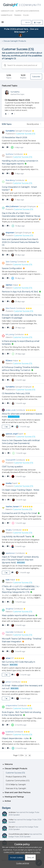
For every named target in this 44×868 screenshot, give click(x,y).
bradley (9, 483)
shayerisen (10, 233)
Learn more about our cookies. (28, 852)
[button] (3, 23)
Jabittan (9, 285)
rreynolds (9, 632)
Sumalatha (15, 92)
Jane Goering (11, 262)
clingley (9, 530)
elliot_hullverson (12, 206)
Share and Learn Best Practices (16, 793)
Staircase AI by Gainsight (16, 788)
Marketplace (7, 15)
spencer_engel (12, 434)
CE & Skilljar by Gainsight (16, 785)
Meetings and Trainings (13, 797)
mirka (11, 820)
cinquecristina (11, 706)
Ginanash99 (10, 460)
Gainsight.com (7, 11)
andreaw (12, 812)
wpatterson (10, 553)
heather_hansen (12, 507)
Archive (6, 801)
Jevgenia (9, 609)
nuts (7, 580)
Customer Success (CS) (15, 773)
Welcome (7, 764)
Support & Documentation (27, 11)
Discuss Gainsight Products (15, 41)
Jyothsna (9, 154)
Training (18, 15)
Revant (12, 827)
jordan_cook (11, 410)
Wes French (11, 308)
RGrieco (9, 361)
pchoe (8, 682)
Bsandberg (10, 180)
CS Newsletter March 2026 (17, 100)
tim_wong (10, 334)
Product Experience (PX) (16, 777)
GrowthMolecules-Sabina (19, 834)
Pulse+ (26, 15)
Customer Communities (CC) (18, 781)
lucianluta (10, 732)
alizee (8, 658)
